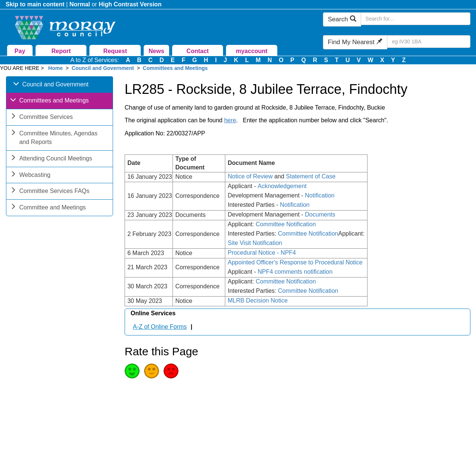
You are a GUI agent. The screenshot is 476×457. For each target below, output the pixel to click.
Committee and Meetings (48, 208)
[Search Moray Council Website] (416, 19)
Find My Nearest (355, 42)
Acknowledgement (282, 186)
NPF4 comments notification (295, 272)
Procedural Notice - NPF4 (262, 253)
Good (132, 371)
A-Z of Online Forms (160, 327)
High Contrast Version (130, 4)
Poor (171, 371)
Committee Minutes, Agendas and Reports (54, 138)
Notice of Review (250, 176)
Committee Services (41, 118)
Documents (320, 214)
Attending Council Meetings (51, 159)
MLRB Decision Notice (257, 300)
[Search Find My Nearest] (429, 42)
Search (342, 19)
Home (56, 68)
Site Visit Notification (255, 243)
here (230, 120)
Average (152, 371)
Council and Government (103, 68)
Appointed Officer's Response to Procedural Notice (295, 262)
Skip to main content (35, 4)
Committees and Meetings (175, 68)
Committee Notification (286, 224)
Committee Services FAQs (50, 192)
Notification (320, 195)
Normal (80, 4)
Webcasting (30, 176)
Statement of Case (311, 176)
